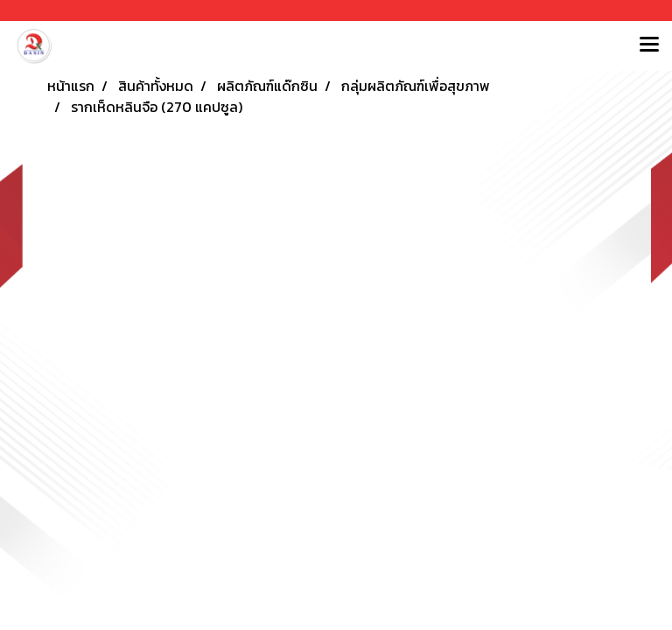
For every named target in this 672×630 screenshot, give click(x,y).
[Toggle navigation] (649, 45)
